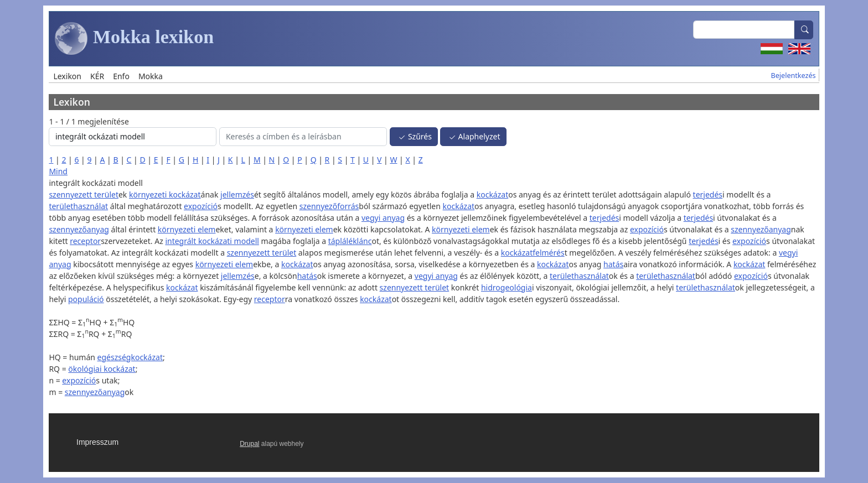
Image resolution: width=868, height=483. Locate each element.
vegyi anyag (383, 218)
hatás (613, 264)
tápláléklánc (350, 241)
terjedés (708, 194)
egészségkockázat (130, 357)
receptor (85, 241)
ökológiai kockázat (102, 369)
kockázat (492, 194)
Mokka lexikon (134, 39)
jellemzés (237, 194)
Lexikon (67, 76)
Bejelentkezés (794, 76)
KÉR (97, 76)
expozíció (201, 206)
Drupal (249, 444)
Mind (58, 171)
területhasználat (78, 206)
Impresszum (97, 442)
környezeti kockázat (165, 194)
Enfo (121, 76)
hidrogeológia (507, 287)
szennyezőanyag (79, 229)
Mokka (151, 76)
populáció (86, 299)
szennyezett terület (84, 194)
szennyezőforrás (329, 206)
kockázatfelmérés (533, 253)
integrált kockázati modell (212, 241)
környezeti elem (187, 229)
